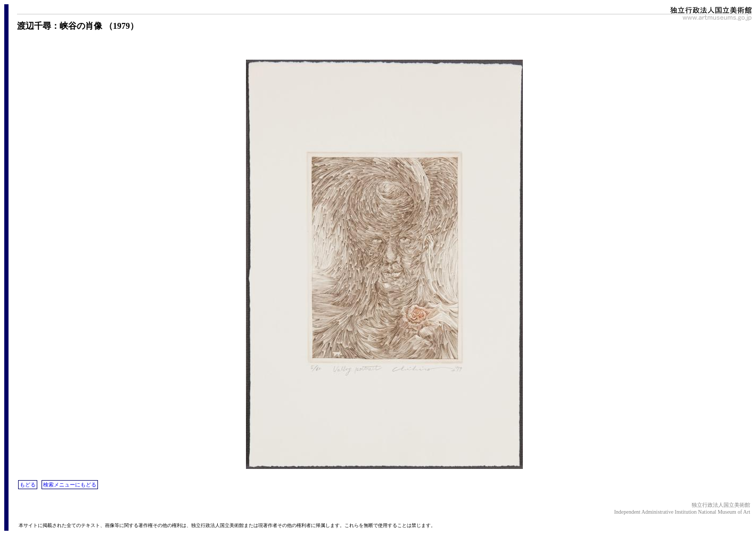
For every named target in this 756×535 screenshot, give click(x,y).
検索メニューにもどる (70, 485)
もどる (28, 485)
